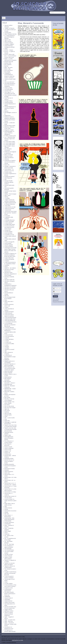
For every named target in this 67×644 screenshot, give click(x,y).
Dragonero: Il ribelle (9, 130)
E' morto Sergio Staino (10, 145)
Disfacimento (7, 115)
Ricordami (56, 294)
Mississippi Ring (8, 384)
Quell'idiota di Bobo (9, 458)
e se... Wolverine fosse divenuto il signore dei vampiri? (10, 139)
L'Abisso (6, 307)
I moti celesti (7, 206)
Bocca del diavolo (9, 70)
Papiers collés (8, 435)
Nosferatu (7, 412)
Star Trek (7, 514)
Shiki (6, 506)
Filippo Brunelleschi (9, 158)
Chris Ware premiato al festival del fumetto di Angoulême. (10, 85)
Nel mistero (7, 405)
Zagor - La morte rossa (10, 620)
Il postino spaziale (9, 245)
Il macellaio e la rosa (9, 235)
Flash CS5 (7, 165)
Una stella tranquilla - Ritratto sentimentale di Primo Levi (10, 594)
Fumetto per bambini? (9, 176)
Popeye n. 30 (8, 451)
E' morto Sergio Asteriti (10, 143)
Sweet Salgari (8, 531)
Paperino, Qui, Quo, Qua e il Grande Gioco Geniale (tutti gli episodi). (10, 429)
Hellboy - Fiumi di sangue (10, 194)
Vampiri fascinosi (8, 601)
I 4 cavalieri (7, 198)
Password (55, 291)
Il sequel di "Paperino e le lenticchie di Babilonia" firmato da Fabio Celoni (10, 255)
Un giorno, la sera (9, 588)
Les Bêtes (7, 348)
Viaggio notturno (8, 610)
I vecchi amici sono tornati (10, 211)
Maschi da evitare (9, 371)
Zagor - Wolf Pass (9, 621)
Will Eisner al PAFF (9, 611)
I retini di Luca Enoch (9, 208)
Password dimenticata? (58, 302)
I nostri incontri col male (10, 207)
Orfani (6, 416)
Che (5, 81)
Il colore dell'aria (8, 223)
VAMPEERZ (7, 597)
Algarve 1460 (8, 40)
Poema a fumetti (8, 447)
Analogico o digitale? (9, 44)
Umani (6, 582)
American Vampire (9, 43)
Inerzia (6, 267)
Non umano (7, 411)
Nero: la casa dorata (9, 406)
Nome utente (55, 288)
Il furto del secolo (8, 233)
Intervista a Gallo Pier (9, 280)
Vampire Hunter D (9, 598)
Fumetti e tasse (8, 172)
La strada (7, 341)
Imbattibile (7, 265)
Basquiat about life (9, 62)
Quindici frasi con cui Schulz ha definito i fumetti (9, 461)
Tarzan (6, 533)
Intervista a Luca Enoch (10, 288)
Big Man (6, 66)
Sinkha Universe (8, 508)
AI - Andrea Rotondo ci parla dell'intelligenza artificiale (10, 37)
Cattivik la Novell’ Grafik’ (10, 79)
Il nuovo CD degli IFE (9, 242)
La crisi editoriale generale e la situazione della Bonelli (10, 325)
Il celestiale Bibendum (9, 220)
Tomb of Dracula (8, 556)
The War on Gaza (9, 554)
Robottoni (7, 470)
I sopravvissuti (8, 210)
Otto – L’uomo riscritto (9, 418)
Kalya (6, 300)
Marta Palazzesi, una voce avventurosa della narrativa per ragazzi (10, 368)
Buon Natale (7, 72)
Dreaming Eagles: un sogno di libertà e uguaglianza (9, 133)
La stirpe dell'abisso (9, 339)
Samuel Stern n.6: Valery (10, 492)
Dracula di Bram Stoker (10, 126)
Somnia (6, 509)
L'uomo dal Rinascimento (10, 317)
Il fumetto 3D (7, 230)
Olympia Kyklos (8, 415)
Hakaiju (6, 192)
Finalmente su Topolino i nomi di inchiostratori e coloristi (10, 162)
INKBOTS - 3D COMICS (10, 268)
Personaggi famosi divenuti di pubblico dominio (9, 438)
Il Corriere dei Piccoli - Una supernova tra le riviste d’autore (10, 227)
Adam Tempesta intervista (10, 34)
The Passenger (8, 549)
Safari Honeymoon (9, 472)
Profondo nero (8, 454)
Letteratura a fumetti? (9, 349)
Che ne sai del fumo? (9, 82)
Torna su (63, 643)
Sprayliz (6, 512)
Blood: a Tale (7, 69)
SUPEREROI (8, 524)
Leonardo (7, 347)
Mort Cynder (7, 397)
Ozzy (6, 419)
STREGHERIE (8, 521)
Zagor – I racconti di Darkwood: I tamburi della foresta (10, 624)
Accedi (55, 296)
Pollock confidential (9, 448)
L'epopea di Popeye (9, 312)
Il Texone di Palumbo (9, 259)
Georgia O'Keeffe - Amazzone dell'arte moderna (9, 182)
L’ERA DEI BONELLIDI (10, 320)
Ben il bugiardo (8, 65)
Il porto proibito (8, 243)
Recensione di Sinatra (10, 469)
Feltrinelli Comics (8, 156)
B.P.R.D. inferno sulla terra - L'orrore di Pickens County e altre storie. (10, 56)
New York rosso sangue (10, 408)
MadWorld (7, 360)
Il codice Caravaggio (9, 222)
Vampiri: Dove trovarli (9, 602)
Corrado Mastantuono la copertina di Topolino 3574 (10, 108)
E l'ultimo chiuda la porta (10, 136)
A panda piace (8, 33)
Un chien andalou (8, 583)
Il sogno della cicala (9, 258)
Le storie (6, 345)
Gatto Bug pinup (8, 178)
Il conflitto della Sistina (10, 224)
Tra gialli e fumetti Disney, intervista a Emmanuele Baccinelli (10, 573)
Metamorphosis (8, 377)
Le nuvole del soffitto (9, 344)
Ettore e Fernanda (9, 155)
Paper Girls (7, 421)
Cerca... (50, 12)
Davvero (6, 111)
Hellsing (6, 197)
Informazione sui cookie (18, 640)
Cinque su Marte (8, 88)
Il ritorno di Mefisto (9, 246)
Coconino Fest (8, 91)
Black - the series (8, 67)
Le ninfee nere (8, 342)
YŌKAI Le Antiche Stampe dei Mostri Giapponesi (9, 614)
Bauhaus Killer (8, 63)
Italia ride (7, 296)
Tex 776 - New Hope (9, 544)
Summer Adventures (9, 522)
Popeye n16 (7, 453)
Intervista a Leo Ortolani (10, 287)
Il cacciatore (7, 216)
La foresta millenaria (9, 328)
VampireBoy (7, 599)
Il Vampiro (7, 261)
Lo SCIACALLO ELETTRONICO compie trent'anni (10, 357)
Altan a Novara (8, 41)
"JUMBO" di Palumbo (9, 28)
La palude (7, 338)
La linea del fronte (9, 335)
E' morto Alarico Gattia (10, 142)
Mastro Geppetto (8, 373)
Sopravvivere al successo (10, 511)
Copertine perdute (9, 102)
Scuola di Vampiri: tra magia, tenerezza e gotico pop (10, 501)
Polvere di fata (8, 450)
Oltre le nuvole (8, 413)
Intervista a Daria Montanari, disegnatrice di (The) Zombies (10, 274)
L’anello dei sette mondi (10, 319)
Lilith (6, 351)
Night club (7, 409)
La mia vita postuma (9, 336)
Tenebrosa (7, 534)
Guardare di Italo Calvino (10, 191)
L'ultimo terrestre (8, 313)
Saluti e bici (7, 473)
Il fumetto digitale (8, 232)
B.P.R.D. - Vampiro (9, 50)
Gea (5, 179)
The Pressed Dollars (9, 550)
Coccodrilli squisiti (9, 89)
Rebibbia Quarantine (9, 464)
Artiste (6, 49)
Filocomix (7, 159)
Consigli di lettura (8, 101)
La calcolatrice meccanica (10, 322)
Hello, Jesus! (7, 195)
